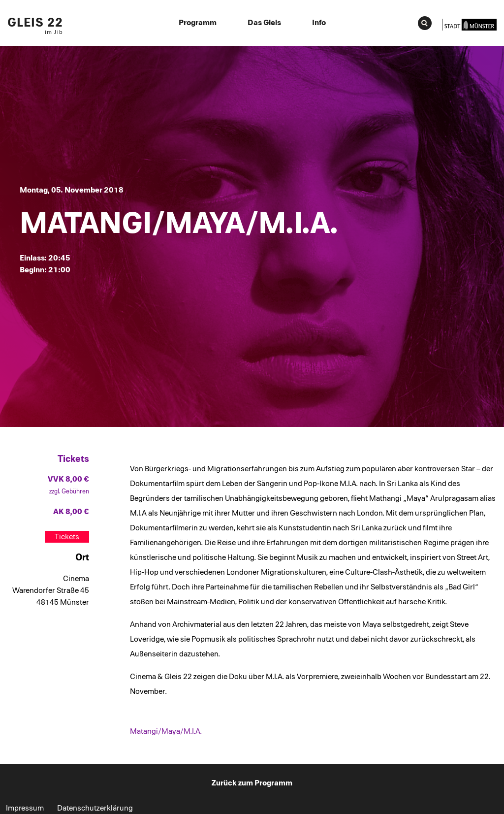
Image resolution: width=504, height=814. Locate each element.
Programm (198, 23)
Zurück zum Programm (252, 783)
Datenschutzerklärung (95, 808)
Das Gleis (264, 23)
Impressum (25, 808)
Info (319, 23)
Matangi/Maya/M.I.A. (166, 731)
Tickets (67, 537)
